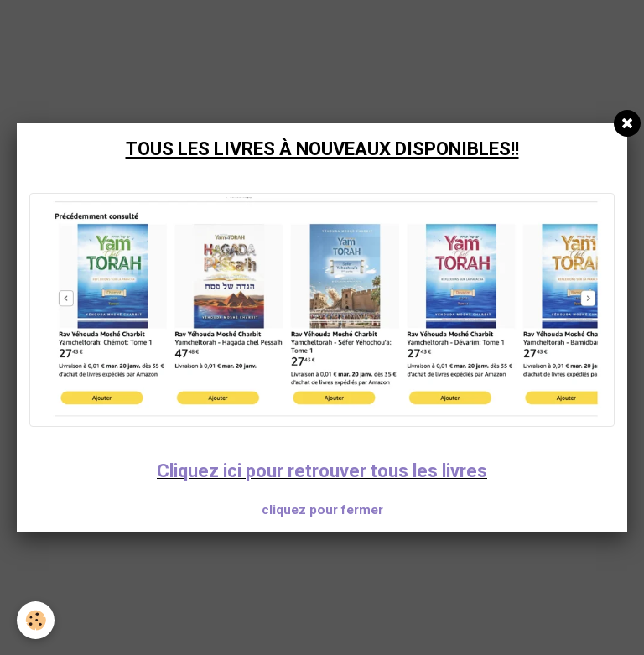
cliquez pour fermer (322, 510)
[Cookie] (36, 620)
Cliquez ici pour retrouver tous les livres (322, 471)
